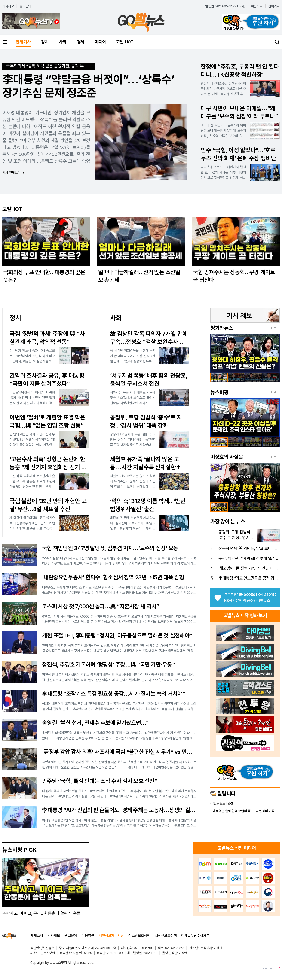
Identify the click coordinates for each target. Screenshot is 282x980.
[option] (245, 353)
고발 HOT (125, 42)
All (69, 963)
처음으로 (257, 6)
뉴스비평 (219, 392)
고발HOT (12, 209)
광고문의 (25, 6)
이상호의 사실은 (227, 457)
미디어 (100, 42)
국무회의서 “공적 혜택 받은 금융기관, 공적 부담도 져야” (50, 66)
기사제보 (8, 6)
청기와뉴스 (222, 328)
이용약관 (88, 936)
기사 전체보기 (13, 173)
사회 (63, 42)
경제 (81, 42)
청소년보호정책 (139, 936)
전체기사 (274, 6)
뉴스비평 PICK (20, 850)
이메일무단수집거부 (195, 936)
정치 (45, 42)
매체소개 (37, 936)
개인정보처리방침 (111, 936)
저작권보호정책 (166, 936)
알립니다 (223, 793)
